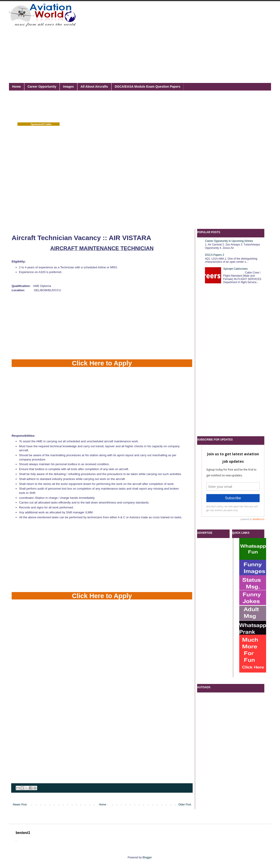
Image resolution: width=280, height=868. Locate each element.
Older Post (185, 805)
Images (68, 87)
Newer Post (20, 805)
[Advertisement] (166, 37)
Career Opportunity (42, 87)
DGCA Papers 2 (214, 255)
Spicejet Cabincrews (236, 269)
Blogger (147, 857)
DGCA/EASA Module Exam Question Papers (148, 87)
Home (16, 87)
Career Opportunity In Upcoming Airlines (229, 241)
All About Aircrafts (94, 87)
